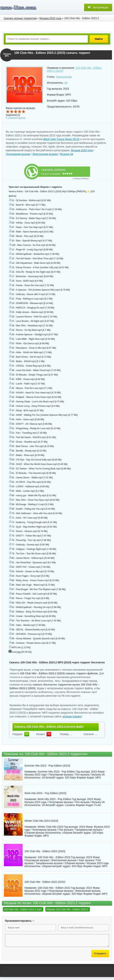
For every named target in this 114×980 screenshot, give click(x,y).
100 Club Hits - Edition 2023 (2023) (45, 851)
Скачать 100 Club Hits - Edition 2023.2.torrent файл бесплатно (49, 730)
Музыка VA (67, 154)
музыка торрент (72, 716)
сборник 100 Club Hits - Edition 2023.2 (67, 909)
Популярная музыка (18, 154)
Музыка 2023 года (82, 150)
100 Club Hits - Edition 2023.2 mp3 (23, 909)
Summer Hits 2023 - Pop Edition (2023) (47, 766)
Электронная (64, 77)
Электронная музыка (45, 154)
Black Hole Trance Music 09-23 (61, 139)
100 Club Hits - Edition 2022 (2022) (45, 882)
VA (66, 83)
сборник (67, 833)
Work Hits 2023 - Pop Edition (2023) (45, 793)
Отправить (100, 953)
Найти (99, 39)
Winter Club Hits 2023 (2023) (41, 821)
